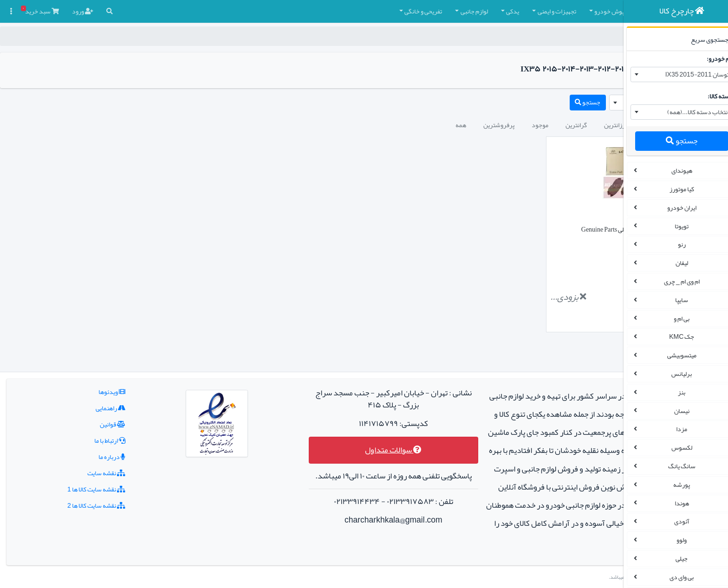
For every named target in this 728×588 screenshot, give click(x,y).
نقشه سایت (87, 455)
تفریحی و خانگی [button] (307, 11)
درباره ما (92, 439)
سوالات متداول (331, 432)
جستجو (670, 141)
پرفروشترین (383, 125)
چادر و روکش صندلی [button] (558, 11)
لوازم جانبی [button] (358, 11)
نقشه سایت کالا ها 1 (77, 471)
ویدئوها (92, 374)
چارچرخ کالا (591, 36)
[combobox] (670, 75)
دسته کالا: (709, 96)
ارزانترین (499, 125)
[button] (599, 11)
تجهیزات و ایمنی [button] (441, 11)
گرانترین (460, 125)
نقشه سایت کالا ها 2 (77, 487)
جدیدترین (540, 125)
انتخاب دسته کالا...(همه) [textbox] (686, 112)
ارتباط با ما (90, 422)
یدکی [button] (396, 11)
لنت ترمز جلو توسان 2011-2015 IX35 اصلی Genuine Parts (537, 229)
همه (345, 125)
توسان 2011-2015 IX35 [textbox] (685, 74)
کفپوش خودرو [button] (496, 11)
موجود (424, 125)
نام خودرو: (708, 58)
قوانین (93, 406)
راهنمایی (91, 390)
